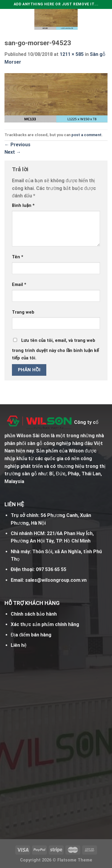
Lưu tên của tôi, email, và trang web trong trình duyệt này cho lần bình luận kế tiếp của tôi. (55, 349)
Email (19, 285)
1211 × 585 (72, 54)
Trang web (23, 312)
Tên (18, 257)
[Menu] (8, 19)
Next (13, 152)
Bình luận (23, 206)
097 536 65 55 (51, 569)
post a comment (86, 135)
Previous (17, 145)
